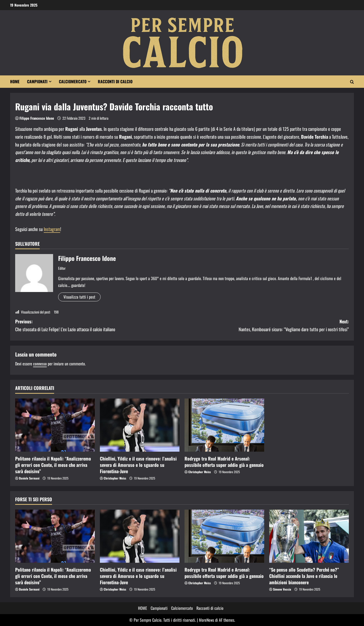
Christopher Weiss (115, 478)
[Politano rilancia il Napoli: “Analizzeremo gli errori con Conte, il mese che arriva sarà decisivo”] (55, 425)
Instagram (52, 229)
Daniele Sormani (29, 478)
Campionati (37, 81)
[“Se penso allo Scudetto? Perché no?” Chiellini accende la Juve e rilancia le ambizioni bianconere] (309, 536)
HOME (15, 81)
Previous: (99, 326)
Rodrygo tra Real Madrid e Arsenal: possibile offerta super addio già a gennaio (224, 462)
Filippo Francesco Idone (37, 118)
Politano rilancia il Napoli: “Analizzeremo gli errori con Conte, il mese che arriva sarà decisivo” (53, 465)
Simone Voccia (282, 589)
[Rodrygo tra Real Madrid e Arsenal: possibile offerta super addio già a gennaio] (224, 425)
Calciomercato (73, 81)
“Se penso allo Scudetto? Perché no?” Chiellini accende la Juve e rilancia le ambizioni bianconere (304, 576)
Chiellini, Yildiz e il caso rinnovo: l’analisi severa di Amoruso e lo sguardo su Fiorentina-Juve (138, 465)
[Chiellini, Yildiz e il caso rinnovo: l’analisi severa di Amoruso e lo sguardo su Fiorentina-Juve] (140, 425)
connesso (40, 364)
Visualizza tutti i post (79, 297)
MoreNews (207, 620)
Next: (265, 326)
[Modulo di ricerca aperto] (352, 82)
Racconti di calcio (115, 81)
